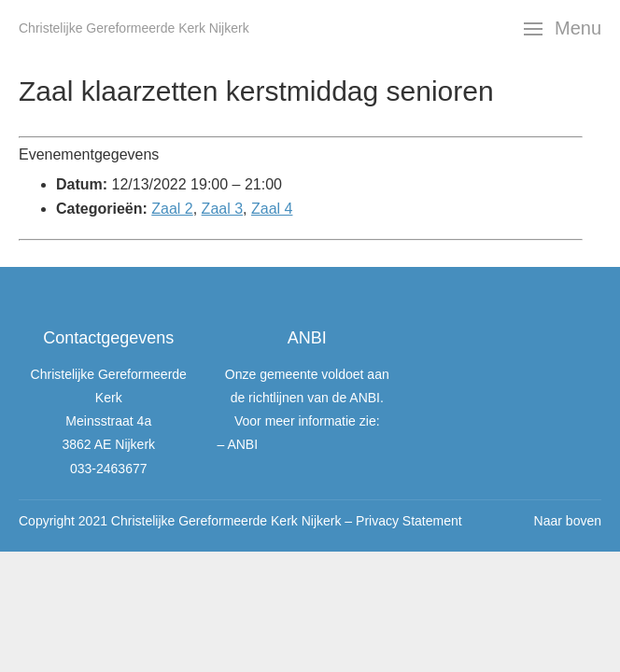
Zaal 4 (272, 209)
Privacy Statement (409, 521)
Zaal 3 (222, 209)
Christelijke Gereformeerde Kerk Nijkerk (134, 28)
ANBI (242, 444)
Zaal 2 (172, 209)
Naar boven (568, 521)
